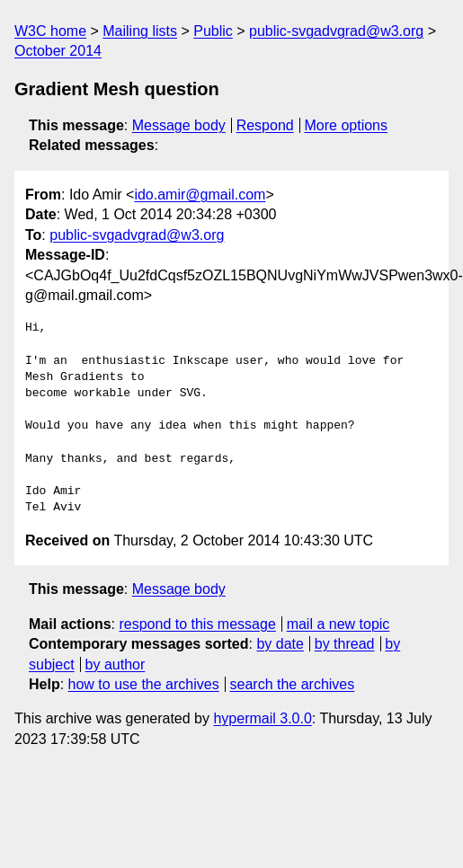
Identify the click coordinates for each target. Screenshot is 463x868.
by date (280, 644)
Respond (265, 125)
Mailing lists (140, 31)
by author (116, 664)
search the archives (293, 684)
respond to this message (197, 624)
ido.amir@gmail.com (200, 195)
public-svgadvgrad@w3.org (336, 31)
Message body (179, 125)
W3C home (50, 31)
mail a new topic (338, 624)
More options (347, 125)
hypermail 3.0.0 (262, 718)
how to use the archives (144, 684)
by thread (345, 644)
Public (213, 31)
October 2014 (58, 51)
